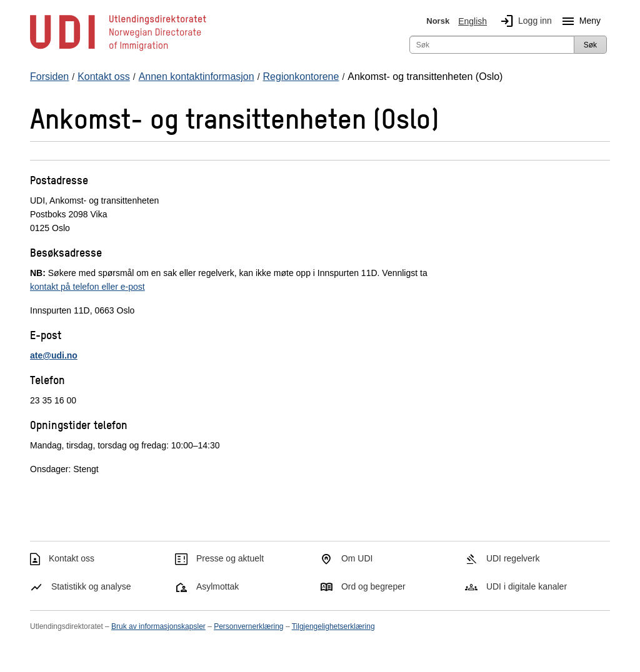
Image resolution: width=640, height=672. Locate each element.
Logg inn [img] (524, 21)
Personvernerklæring (248, 626)
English (472, 21)
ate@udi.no (54, 355)
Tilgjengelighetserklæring (333, 626)
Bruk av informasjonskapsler (158, 626)
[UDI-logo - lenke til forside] (118, 50)
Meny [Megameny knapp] (579, 21)
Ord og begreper (373, 586)
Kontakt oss (72, 558)
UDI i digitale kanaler (527, 586)
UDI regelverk (513, 558)
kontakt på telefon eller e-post (87, 287)
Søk (590, 45)
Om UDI (357, 558)
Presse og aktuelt (230, 558)
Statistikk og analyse (91, 586)
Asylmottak (217, 586)
